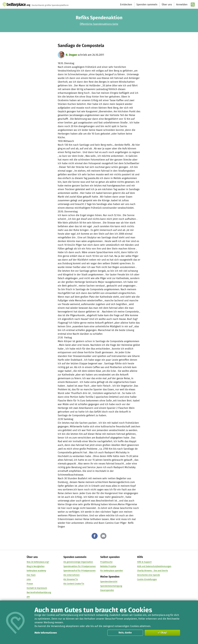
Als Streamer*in (71, 579)
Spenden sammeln (147, 5)
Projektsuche (106, 562)
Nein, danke (125, 633)
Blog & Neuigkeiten (36, 566)
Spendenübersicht (109, 582)
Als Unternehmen (71, 575)
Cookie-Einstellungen (147, 579)
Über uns (167, 5)
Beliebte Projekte (108, 566)
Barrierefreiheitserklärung (39, 592)
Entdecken (126, 5)
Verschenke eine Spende (148, 575)
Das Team (31, 575)
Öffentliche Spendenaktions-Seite (99, 24)
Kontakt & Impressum (37, 588)
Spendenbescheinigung (111, 586)
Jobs (29, 579)
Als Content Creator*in (74, 584)
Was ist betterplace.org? (38, 562)
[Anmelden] (181, 5)
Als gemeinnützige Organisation (78, 562)
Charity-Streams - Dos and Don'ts (152, 571)
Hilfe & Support (144, 562)
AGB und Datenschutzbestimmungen (154, 566)
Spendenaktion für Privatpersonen (80, 566)
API (28, 597)
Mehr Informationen (46, 633)
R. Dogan (71, 55)
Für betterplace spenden (112, 571)
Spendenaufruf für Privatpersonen (79, 571)
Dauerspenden (107, 590)
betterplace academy (36, 571)
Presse (30, 584)
